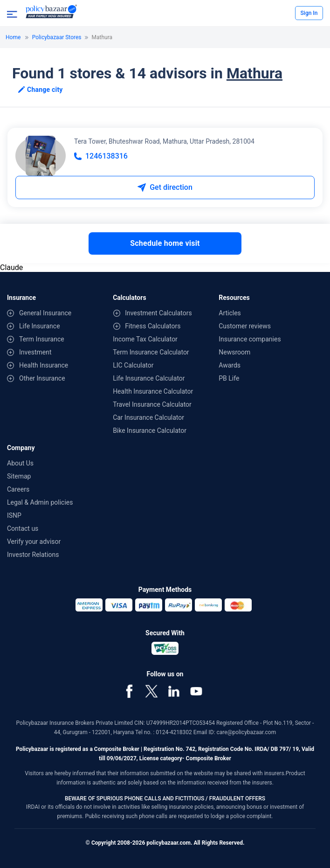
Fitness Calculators (153, 326)
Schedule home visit (165, 243)
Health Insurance (44, 365)
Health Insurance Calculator (153, 391)
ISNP (14, 515)
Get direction (165, 187)
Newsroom (234, 352)
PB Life (229, 378)
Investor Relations (33, 555)
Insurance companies (250, 339)
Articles (230, 313)
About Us (20, 463)
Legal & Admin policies (40, 502)
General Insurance (45, 313)
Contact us (23, 528)
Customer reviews (245, 326)
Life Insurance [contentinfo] (40, 326)
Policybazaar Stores (57, 37)
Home (13, 37)
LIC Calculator (133, 365)
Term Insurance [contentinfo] (42, 339)
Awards (230, 365)
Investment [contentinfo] (35, 352)
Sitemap (19, 476)
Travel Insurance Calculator (152, 404)
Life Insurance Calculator (149, 378)
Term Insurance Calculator (151, 352)
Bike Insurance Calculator (150, 431)
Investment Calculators (158, 313)
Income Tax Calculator (145, 339)
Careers (18, 489)
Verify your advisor (34, 542)
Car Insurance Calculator (148, 417)
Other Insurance (42, 378)
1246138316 (101, 156)
